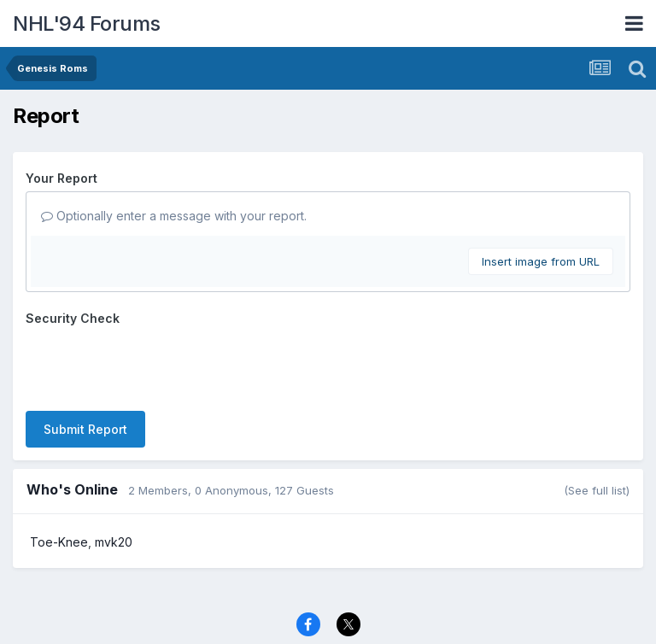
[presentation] (155, 365)
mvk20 (114, 542)
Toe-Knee (59, 542)
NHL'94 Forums (87, 23)
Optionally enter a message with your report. (174, 216)
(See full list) (597, 490)
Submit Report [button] (85, 429)
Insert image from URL (541, 261)
